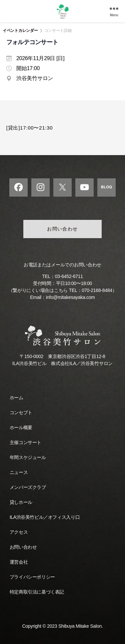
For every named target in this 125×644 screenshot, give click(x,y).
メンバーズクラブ (28, 487)
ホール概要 (21, 427)
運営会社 (19, 562)
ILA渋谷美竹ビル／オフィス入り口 (45, 517)
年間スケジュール (28, 457)
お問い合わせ (62, 229)
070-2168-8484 (97, 290)
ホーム (16, 398)
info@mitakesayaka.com (70, 297)
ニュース (19, 472)
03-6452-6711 (69, 276)
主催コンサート (25, 442)
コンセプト (21, 413)
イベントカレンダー (20, 31)
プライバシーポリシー (32, 577)
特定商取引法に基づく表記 (37, 592)
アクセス (19, 532)
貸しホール (21, 502)
